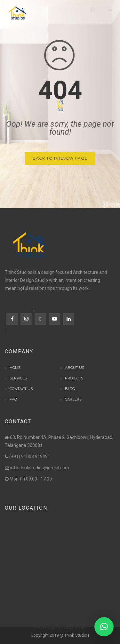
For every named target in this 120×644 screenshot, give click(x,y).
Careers (73, 399)
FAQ (13, 399)
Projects (74, 378)
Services (18, 378)
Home (15, 368)
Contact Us (21, 389)
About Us (75, 368)
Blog (70, 389)
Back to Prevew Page (60, 158)
